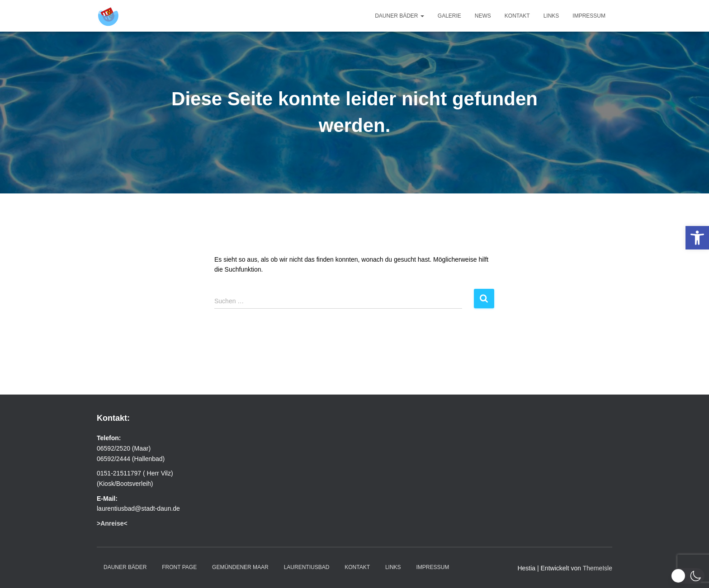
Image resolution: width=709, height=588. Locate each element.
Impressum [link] (589, 16)
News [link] (483, 16)
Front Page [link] (179, 567)
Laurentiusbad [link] (307, 567)
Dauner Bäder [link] (399, 16)
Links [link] (551, 16)
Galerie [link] (449, 16)
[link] (697, 238)
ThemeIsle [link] (598, 568)
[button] (688, 576)
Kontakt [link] (517, 16)
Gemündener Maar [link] (240, 567)
